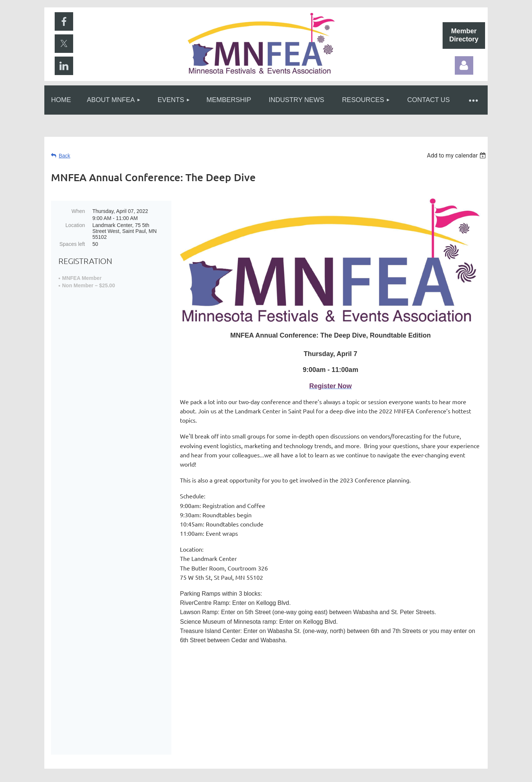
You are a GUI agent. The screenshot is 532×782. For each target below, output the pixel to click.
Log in (464, 65)
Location (75, 225)
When (78, 211)
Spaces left (72, 244)
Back (64, 156)
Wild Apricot (404, 772)
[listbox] (457, 155)
